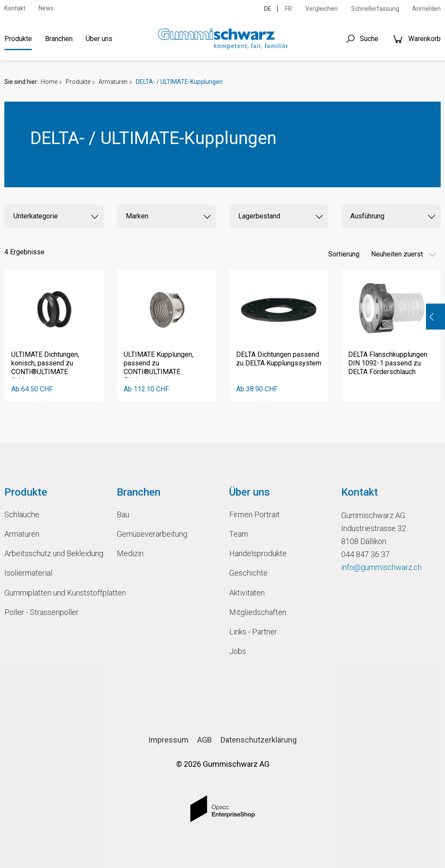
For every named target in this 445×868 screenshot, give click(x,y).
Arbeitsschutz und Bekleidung (54, 553)
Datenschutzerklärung (259, 740)
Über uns (99, 39)
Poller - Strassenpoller (42, 612)
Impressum (168, 740)
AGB (205, 740)
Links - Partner (253, 632)
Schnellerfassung (375, 9)
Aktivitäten (247, 593)
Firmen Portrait (255, 514)
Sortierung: (344, 254)
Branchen (59, 39)
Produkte (18, 39)
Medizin (130, 553)
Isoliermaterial (28, 573)
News (46, 8)
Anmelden (426, 9)
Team (239, 534)
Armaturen (113, 82)
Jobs (238, 651)
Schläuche (22, 514)
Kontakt (15, 8)
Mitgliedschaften (258, 612)
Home (49, 82)
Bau (123, 514)
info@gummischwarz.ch (381, 567)
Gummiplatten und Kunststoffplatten (54, 593)
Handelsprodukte (258, 553)
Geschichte (248, 573)
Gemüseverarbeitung (152, 534)
